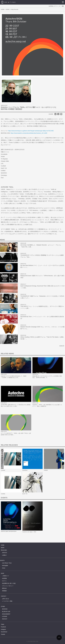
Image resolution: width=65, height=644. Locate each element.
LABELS (4, 555)
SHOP (3, 573)
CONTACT (4, 596)
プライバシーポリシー (8, 586)
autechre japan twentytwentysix (9, 531)
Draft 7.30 (25, 494)
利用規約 (4, 591)
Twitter (3, 624)
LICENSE (5, 616)
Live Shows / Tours (7, 563)
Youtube (3, 634)
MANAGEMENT (6, 614)
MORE (61, 346)
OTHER (3, 607)
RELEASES (4, 550)
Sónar (4, 568)
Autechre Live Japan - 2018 (29, 532)
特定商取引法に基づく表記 (9, 583)
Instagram (3, 629)
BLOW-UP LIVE (6, 612)
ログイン (56, 6)
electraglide (5, 566)
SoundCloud (4, 632)
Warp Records (15, 9)
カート (60, 6)
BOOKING (5, 609)
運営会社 (4, 588)
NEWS (8, 9)
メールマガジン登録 (7, 601)
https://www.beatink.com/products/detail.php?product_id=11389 (29, 133)
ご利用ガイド (6, 576)
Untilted (46, 470)
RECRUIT (5, 619)
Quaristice (25, 470)
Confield (3, 470)
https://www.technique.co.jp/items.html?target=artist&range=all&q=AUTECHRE (31, 131)
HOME (3, 9)
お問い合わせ (6, 599)
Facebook (3, 627)
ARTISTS (5, 553)
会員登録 (51, 6)
